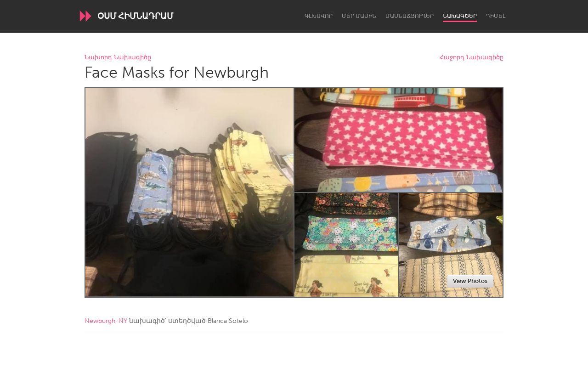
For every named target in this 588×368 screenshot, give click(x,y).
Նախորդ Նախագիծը (118, 58)
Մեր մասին (359, 16)
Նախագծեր (460, 16)
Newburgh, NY (106, 321)
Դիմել (496, 16)
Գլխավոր (319, 16)
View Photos (470, 281)
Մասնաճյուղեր (410, 16)
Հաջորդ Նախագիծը (472, 58)
